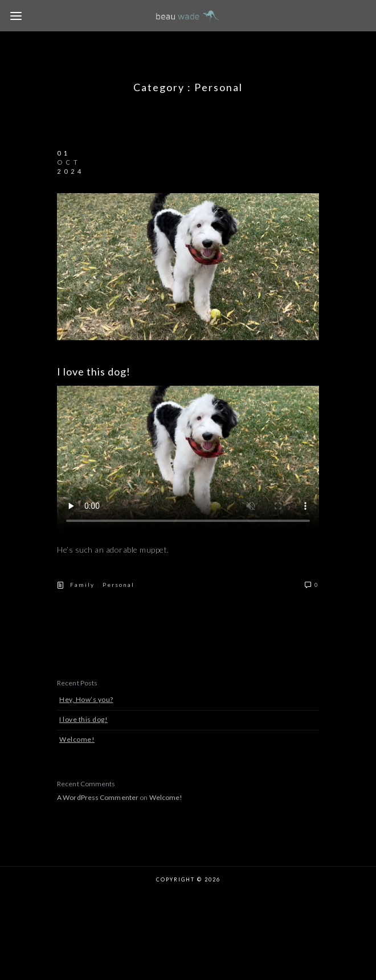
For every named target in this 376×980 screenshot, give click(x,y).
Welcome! (77, 739)
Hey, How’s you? (86, 699)
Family (82, 585)
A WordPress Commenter (98, 797)
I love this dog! (94, 371)
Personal (118, 585)
